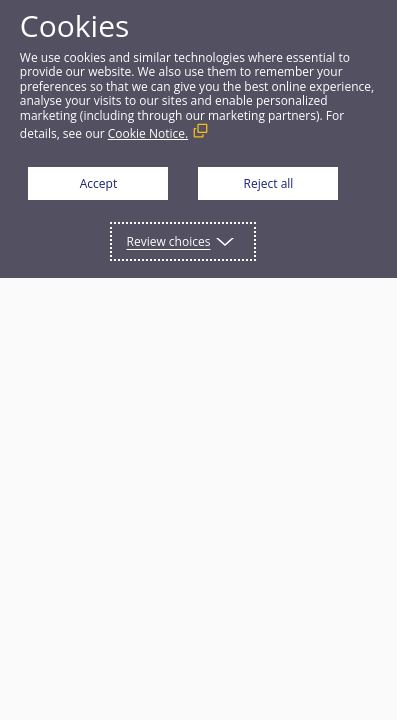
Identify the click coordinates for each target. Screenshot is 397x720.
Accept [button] (98, 183)
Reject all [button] (269, 183)
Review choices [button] (169, 241)
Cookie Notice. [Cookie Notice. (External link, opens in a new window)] (148, 133)
